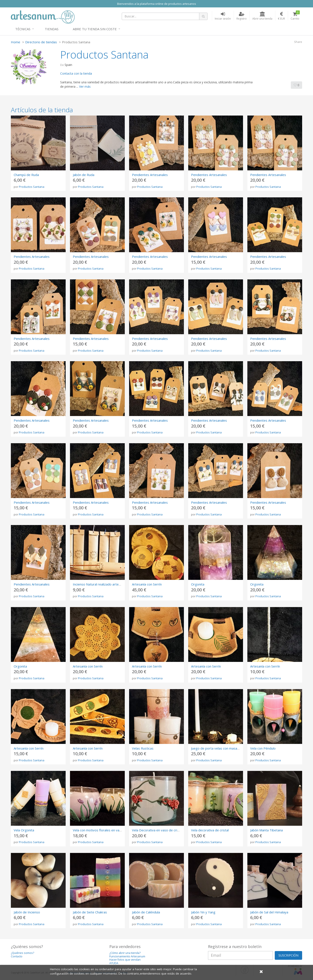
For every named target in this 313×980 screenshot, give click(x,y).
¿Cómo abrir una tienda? (125, 953)
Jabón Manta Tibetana (266, 830)
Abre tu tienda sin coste (95, 29)
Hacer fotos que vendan (125, 960)
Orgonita (198, 584)
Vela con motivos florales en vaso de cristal (105, 830)
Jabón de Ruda (84, 175)
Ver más (85, 86)
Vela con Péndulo (263, 748)
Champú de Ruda (26, 175)
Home (16, 42)
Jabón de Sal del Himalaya (269, 912)
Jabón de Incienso (27, 912)
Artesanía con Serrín (147, 584)
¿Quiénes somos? (22, 953)
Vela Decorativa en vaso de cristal (157, 830)
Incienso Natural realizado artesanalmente (104, 584)
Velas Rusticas (143, 748)
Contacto (17, 956)
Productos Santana (32, 187)
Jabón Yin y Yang (203, 912)
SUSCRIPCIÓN (288, 955)
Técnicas (23, 29)
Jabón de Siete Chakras (90, 912)
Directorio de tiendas (41, 42)
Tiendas (52, 29)
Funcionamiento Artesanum (127, 956)
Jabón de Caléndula (146, 912)
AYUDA (114, 963)
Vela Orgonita (24, 830)
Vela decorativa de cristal (210, 830)
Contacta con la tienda (76, 73)
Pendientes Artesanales (150, 175)
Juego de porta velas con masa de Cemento (224, 748)
